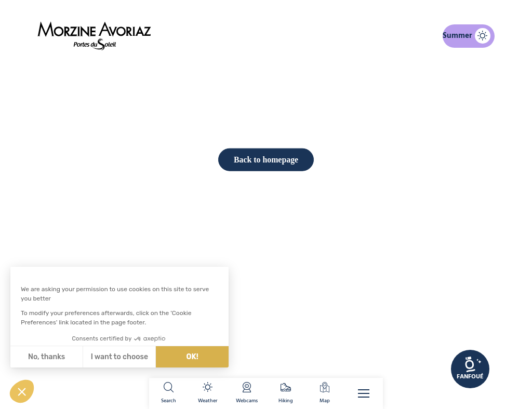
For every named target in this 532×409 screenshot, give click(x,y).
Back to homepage (266, 338)
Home (211, 70)
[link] (470, 369)
